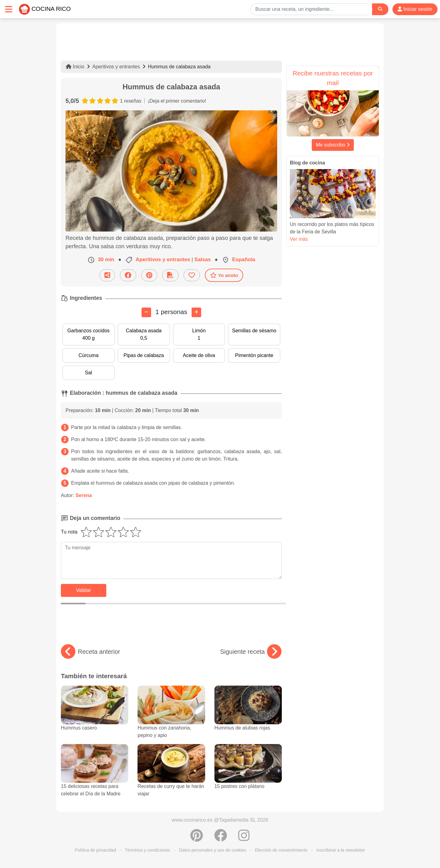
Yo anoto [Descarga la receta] (224, 275)
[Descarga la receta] (170, 275)
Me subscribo (333, 145)
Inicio (75, 67)
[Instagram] (244, 839)
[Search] (380, 9)
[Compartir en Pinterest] (149, 275)
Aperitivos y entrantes (116, 67)
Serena (84, 495)
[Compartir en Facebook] (128, 275)
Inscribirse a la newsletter (341, 850)
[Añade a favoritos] (192, 275)
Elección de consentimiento (281, 850)
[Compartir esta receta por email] (107, 275)
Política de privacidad (95, 850)
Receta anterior (91, 652)
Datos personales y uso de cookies (212, 850)
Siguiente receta (251, 652)
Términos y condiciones (148, 850)
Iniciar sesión (415, 9)
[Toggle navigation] (9, 9)
